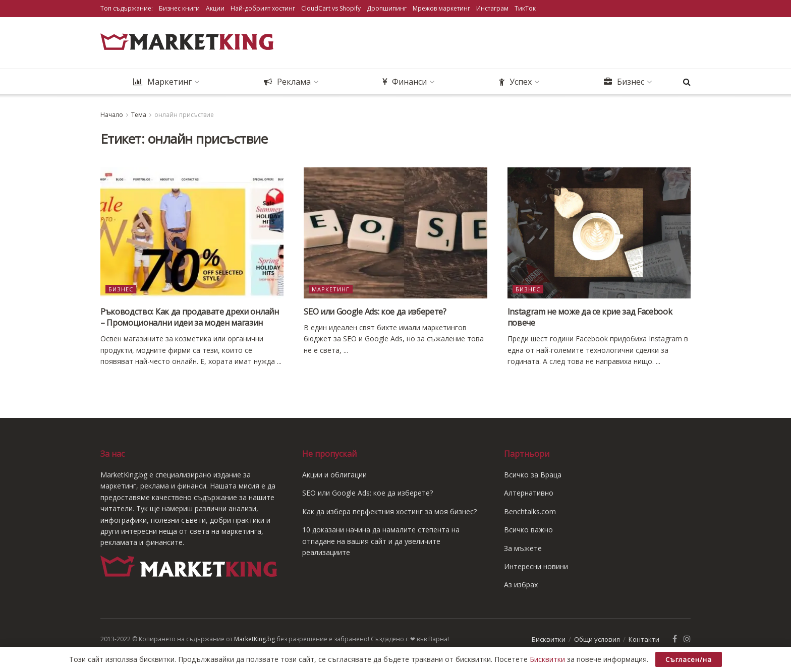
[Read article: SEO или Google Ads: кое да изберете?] (395, 233)
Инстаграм (492, 8)
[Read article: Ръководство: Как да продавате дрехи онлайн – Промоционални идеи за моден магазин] (192, 233)
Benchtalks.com (530, 511)
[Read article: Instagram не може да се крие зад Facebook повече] (599, 233)
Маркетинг (162, 82)
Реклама (287, 82)
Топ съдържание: (127, 8)
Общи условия (597, 640)
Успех (515, 82)
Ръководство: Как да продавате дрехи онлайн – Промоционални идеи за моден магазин (190, 317)
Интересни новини (536, 566)
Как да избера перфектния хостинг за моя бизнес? (389, 511)
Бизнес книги (179, 8)
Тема (139, 115)
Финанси (405, 82)
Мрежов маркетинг (441, 8)
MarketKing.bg (255, 639)
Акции (215, 8)
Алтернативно (529, 493)
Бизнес (624, 82)
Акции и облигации (334, 475)
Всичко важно (528, 530)
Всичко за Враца (533, 475)
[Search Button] (687, 82)
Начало (112, 115)
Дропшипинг (387, 8)
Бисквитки (549, 640)
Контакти (644, 640)
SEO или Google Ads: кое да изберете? (375, 312)
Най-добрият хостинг (263, 8)
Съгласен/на (689, 659)
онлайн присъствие (184, 115)
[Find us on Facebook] (675, 639)
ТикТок (525, 8)
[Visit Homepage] (189, 43)
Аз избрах (521, 585)
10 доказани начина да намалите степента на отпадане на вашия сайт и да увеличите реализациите (381, 541)
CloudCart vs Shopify (331, 8)
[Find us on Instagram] (687, 639)
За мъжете (523, 548)
